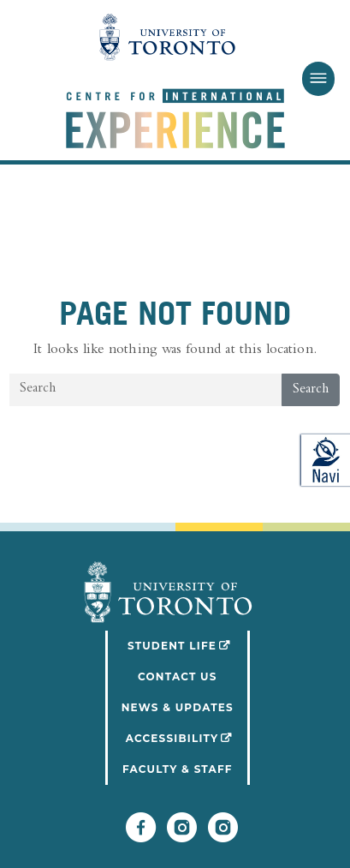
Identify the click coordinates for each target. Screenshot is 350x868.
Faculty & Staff (178, 769)
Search (311, 390)
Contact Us (178, 676)
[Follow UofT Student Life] (182, 835)
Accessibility (188, 737)
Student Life (189, 644)
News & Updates (178, 707)
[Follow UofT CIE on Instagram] (223, 835)
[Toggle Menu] (318, 79)
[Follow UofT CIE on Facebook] (141, 835)
